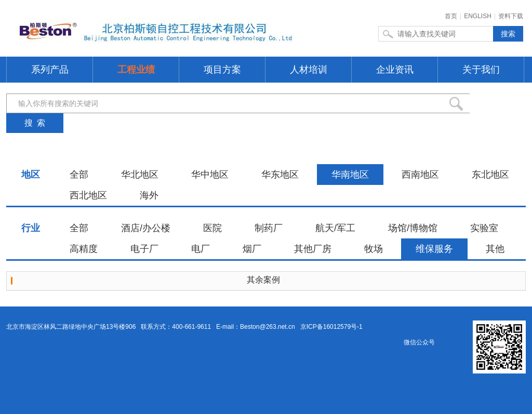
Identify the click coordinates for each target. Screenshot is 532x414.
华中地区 (210, 175)
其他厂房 (313, 249)
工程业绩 (136, 70)
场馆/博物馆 (413, 228)
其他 (495, 249)
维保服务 (434, 249)
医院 (212, 228)
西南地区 (420, 175)
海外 (149, 195)
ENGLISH (478, 16)
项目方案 (222, 70)
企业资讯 (395, 70)
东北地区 (490, 175)
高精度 (84, 249)
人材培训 (309, 70)
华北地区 (140, 175)
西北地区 (88, 195)
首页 (451, 16)
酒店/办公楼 (146, 228)
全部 (79, 175)
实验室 (484, 228)
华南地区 (350, 175)
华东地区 (280, 175)
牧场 (374, 249)
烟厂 (252, 249)
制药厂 (269, 228)
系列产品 (50, 70)
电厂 (201, 249)
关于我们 (481, 70)
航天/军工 (335, 228)
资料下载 (511, 16)
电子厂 (144, 249)
